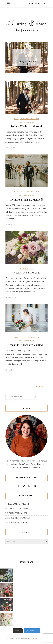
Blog (27, 51)
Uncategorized (26, 268)
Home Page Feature (26, 54)
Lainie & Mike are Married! (17, 522)
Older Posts (40, 386)
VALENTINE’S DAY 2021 (26, 272)
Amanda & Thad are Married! (27, 345)
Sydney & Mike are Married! (27, 63)
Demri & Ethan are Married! (26, 200)
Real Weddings (26, 58)
